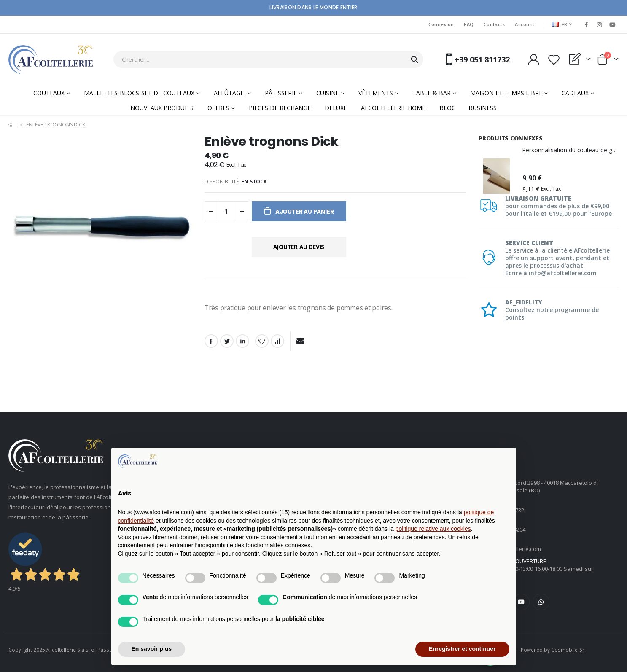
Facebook (211, 342)
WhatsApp (541, 602)
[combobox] (268, 59)
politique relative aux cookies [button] (433, 529)
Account (525, 24)
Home (11, 125)
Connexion (441, 24)
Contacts (494, 24)
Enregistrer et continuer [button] (462, 649)
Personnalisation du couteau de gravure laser (570, 150)
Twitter (227, 342)
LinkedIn (242, 342)
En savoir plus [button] (152, 649)
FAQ (469, 24)
